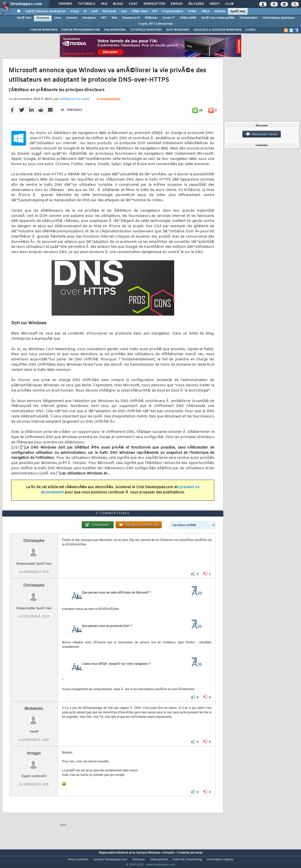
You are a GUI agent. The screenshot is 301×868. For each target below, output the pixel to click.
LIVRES (250, 30)
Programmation (173, 11)
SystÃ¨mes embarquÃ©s (218, 18)
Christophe (34, 550)
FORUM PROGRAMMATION (81, 30)
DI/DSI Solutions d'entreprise (45, 11)
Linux (58, 18)
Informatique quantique (278, 18)
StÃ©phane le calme (74, 102)
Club (229, 4)
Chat (133, 4)
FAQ (104, 4)
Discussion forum (262, 134)
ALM (95, 11)
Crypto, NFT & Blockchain (156, 24)
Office (205, 11)
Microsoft (109, 11)
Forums (65, 4)
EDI (155, 11)
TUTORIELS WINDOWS (146, 30)
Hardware (89, 18)
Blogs (118, 4)
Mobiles (220, 11)
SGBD (192, 11)
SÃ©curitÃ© (188, 18)
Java (124, 11)
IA (85, 11)
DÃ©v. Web (139, 11)
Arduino (72, 18)
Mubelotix (34, 718)
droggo (34, 762)
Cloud (75, 11)
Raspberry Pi (131, 18)
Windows (43, 18)
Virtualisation (248, 18)
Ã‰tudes (196, 4)
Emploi (177, 4)
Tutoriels (86, 4)
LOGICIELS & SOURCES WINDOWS (217, 30)
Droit (215, 4)
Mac (114, 18)
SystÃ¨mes (238, 11)
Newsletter (154, 4)
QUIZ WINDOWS (178, 30)
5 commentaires (109, 102)
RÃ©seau (151, 18)
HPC (104, 18)
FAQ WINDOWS (115, 30)
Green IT (169, 18)
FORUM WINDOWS (44, 30)
